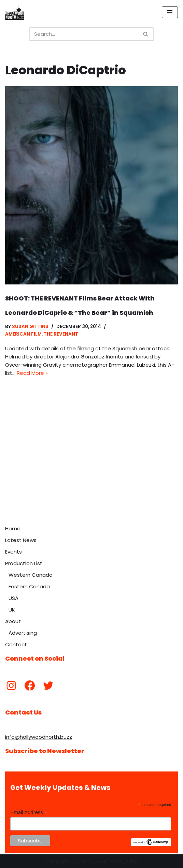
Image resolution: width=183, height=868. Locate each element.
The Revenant (61, 334)
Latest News (21, 540)
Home (13, 528)
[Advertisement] (91, 471)
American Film (23, 334)
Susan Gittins (30, 327)
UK (12, 610)
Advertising (23, 633)
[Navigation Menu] (170, 12)
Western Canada (31, 575)
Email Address (29, 813)
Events (13, 552)
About (13, 621)
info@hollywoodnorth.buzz (39, 737)
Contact (16, 644)
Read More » (32, 373)
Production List (24, 563)
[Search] (84, 34)
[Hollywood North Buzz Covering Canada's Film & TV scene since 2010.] (15, 12)
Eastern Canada (29, 586)
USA (13, 598)
